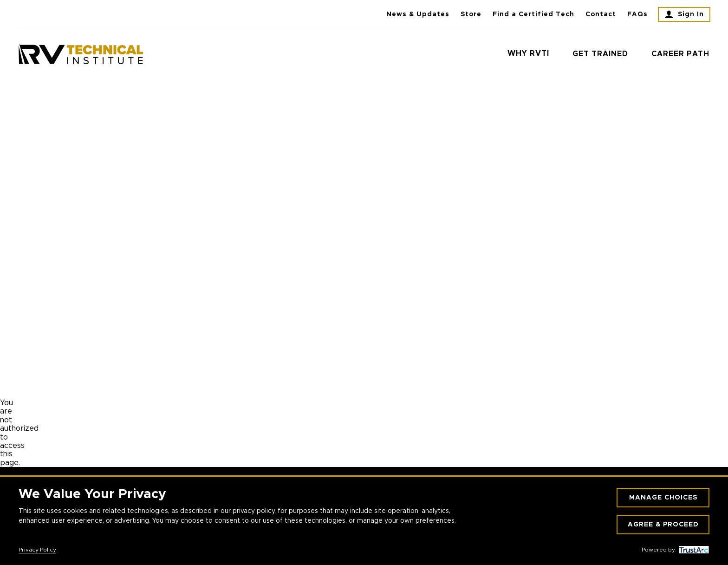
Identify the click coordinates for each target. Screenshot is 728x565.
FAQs (637, 14)
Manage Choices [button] (663, 498)
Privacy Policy (37, 550)
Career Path (680, 54)
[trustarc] (693, 550)
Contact (601, 14)
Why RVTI (528, 53)
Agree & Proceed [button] (663, 525)
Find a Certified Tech (533, 14)
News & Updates (418, 14)
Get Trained (600, 54)
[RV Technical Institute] (81, 54)
